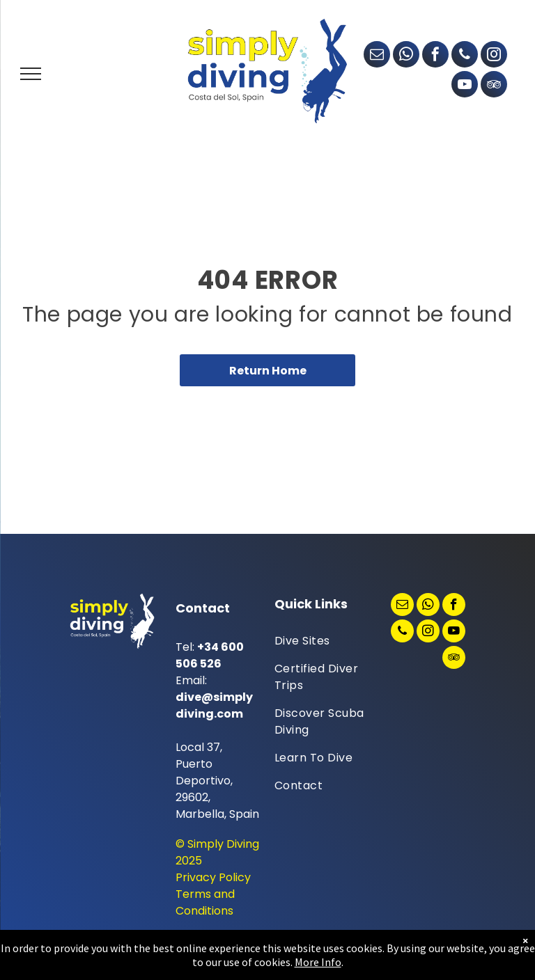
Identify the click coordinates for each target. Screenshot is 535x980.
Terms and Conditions (205, 902)
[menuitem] (325, 641)
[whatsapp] (406, 56)
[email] (377, 56)
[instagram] (494, 56)
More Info (318, 962)
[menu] (31, 74)
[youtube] (465, 86)
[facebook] (435, 56)
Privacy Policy (213, 877)
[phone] (465, 56)
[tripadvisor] (494, 86)
